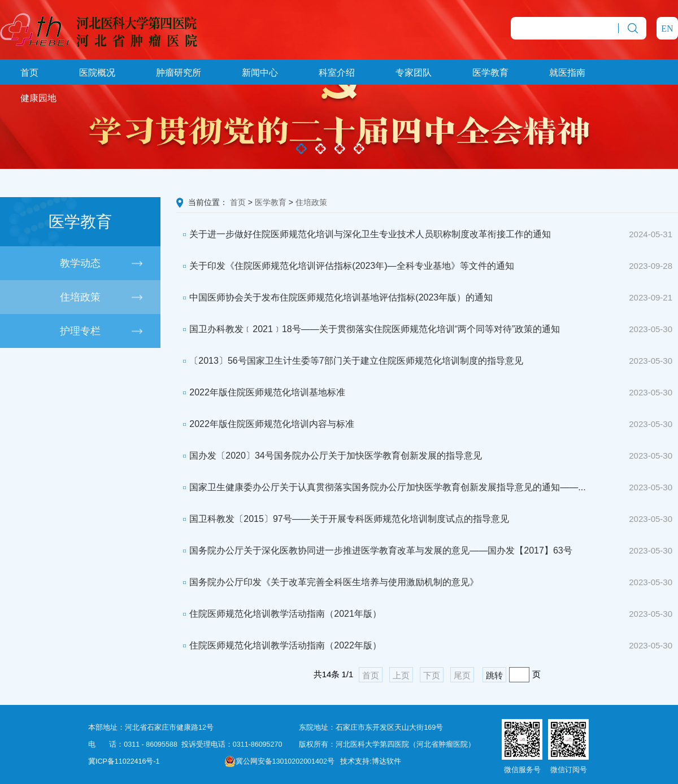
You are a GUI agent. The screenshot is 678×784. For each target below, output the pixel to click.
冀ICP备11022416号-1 (124, 761)
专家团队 (414, 73)
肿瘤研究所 (179, 73)
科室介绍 (337, 73)
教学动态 (80, 263)
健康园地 (38, 98)
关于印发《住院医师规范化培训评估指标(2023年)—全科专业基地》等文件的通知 (345, 266)
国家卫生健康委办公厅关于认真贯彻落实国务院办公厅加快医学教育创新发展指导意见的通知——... (381, 487)
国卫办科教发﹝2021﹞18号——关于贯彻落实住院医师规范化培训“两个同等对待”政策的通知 (368, 329)
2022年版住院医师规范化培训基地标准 (261, 392)
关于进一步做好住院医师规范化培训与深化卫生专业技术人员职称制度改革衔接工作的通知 (364, 234)
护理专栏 (80, 331)
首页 (29, 73)
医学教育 (490, 73)
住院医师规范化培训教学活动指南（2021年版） (279, 614)
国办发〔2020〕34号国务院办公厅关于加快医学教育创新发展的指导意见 (329, 456)
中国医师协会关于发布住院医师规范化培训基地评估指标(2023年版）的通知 (334, 297)
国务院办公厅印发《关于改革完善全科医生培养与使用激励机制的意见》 (327, 582)
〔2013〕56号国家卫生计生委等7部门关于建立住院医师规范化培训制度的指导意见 (350, 361)
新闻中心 (260, 73)
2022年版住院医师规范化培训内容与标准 (265, 424)
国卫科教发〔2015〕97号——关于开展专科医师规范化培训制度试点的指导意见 (343, 519)
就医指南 (567, 73)
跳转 (494, 675)
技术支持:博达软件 (370, 761)
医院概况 (97, 73)
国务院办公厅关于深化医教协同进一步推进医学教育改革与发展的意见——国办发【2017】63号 (374, 550)
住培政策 (80, 297)
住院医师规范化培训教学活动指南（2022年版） (279, 645)
